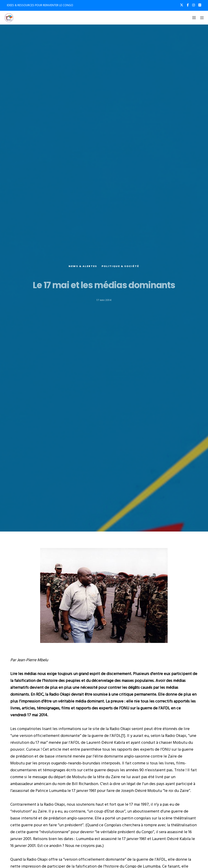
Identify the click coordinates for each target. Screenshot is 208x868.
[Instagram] (194, 5)
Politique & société (120, 267)
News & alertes (83, 267)
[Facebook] (188, 5)
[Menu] (200, 18)
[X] (182, 5)
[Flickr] (200, 5)
